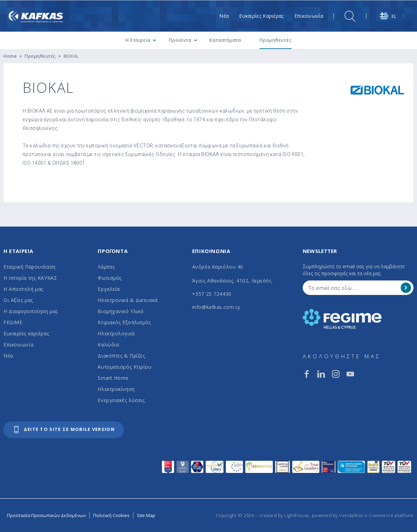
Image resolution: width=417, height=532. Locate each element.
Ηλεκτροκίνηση (116, 389)
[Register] (406, 288)
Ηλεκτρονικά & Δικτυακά (128, 300)
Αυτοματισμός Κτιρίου (125, 367)
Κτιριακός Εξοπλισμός (124, 322)
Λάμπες (106, 267)
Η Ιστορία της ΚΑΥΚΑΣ (30, 278)
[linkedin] (321, 374)
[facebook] (306, 374)
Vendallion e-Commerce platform (376, 515)
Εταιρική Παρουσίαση (30, 267)
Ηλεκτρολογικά (116, 333)
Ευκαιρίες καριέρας (26, 333)
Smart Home (113, 378)
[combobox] (393, 16)
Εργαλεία (109, 289)
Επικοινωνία (18, 345)
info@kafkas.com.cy (216, 307)
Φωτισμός (109, 278)
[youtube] (350, 374)
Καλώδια (108, 345)
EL (388, 16)
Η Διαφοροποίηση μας (31, 311)
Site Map (146, 515)
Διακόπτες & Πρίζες (121, 356)
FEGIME (13, 322)
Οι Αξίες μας (18, 300)
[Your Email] (353, 288)
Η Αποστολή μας (23, 289)
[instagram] (336, 374)
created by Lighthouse (284, 515)
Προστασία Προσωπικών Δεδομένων (46, 515)
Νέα (8, 356)
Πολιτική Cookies (111, 515)
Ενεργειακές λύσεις (121, 400)
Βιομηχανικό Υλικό (121, 311)
